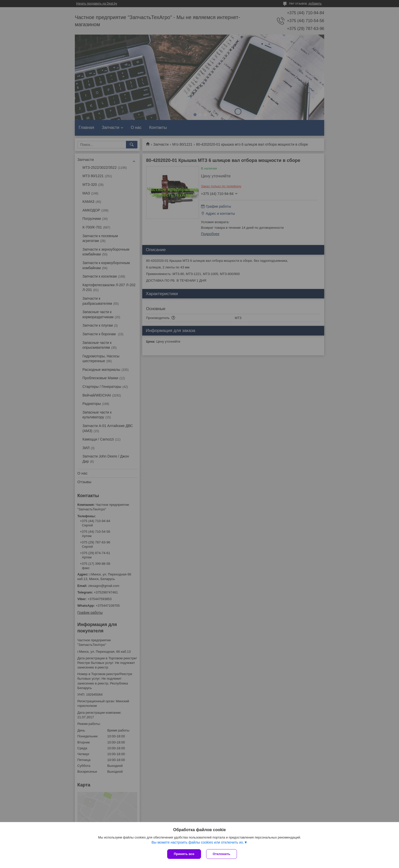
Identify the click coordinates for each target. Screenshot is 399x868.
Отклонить (222, 854)
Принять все (184, 854)
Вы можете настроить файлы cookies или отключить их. (198, 842)
